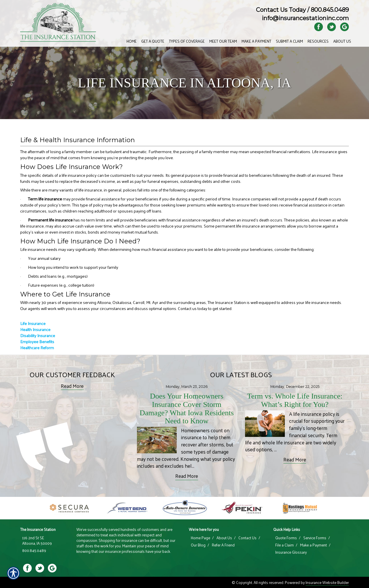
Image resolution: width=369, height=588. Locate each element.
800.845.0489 (330, 10)
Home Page (200, 538)
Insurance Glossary (291, 552)
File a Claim (285, 545)
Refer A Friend (223, 545)
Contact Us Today (281, 10)
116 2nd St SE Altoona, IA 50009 (37, 541)
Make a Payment (314, 545)
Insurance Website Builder (327, 582)
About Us (224, 538)
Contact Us (247, 538)
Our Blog (198, 545)
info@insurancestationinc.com (305, 18)
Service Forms (315, 538)
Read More (72, 386)
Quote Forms (286, 538)
